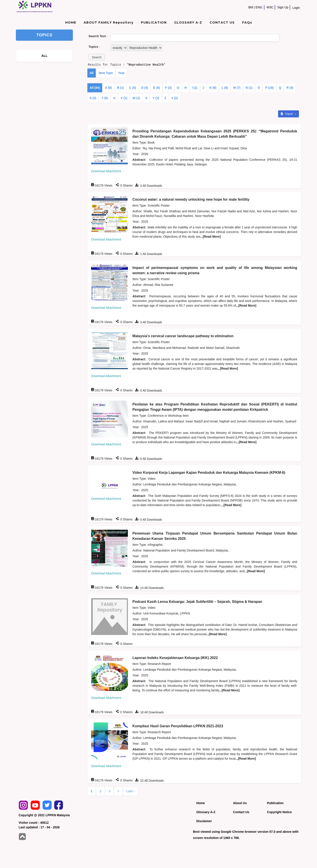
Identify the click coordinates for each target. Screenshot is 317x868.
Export (287, 114)
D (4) (145, 88)
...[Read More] (211, 237)
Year (122, 73)
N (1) (249, 88)
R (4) (290, 88)
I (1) (195, 88)
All (92, 73)
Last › (131, 791)
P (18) (269, 88)
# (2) (175, 98)
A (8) (108, 88)
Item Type (106, 73)
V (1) (124, 98)
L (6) (225, 88)
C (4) (132, 88)
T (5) (105, 98)
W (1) (136, 98)
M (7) (237, 88)
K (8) (213, 88)
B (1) (121, 88)
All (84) (95, 88)
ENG (259, 7)
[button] (97, 57)
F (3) (168, 88)
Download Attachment (106, 171)
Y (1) (156, 98)
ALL (44, 56)
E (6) (157, 88)
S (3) (93, 98)
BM (251, 7)
